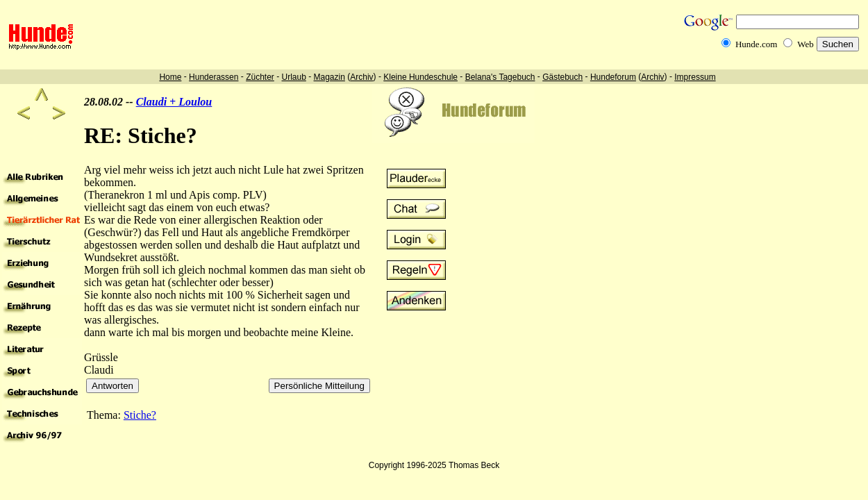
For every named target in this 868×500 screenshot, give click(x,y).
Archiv (361, 77)
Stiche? (140, 415)
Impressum (695, 77)
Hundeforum (613, 77)
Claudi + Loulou (174, 102)
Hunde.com (756, 44)
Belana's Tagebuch (500, 77)
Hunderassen (214, 77)
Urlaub (293, 77)
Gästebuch (562, 77)
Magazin (329, 77)
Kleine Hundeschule (420, 77)
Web (806, 44)
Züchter (260, 77)
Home (170, 77)
